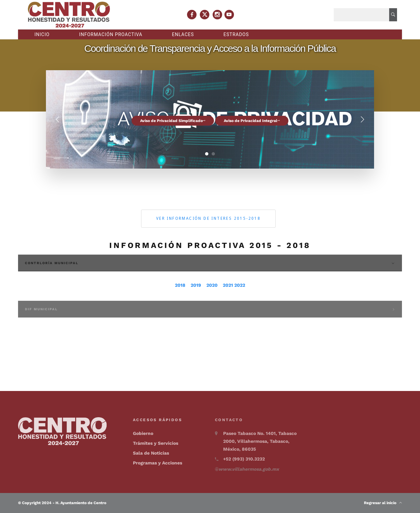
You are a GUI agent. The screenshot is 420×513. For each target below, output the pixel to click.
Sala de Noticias (151, 453)
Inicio (42, 34)
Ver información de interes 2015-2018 (208, 218)
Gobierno (143, 433)
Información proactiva (111, 34)
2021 (228, 296)
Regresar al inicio (383, 503)
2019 (196, 296)
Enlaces (183, 34)
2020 (212, 296)
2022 (240, 296)
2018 (180, 296)
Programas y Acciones (157, 463)
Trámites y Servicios (156, 443)
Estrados (236, 34)
